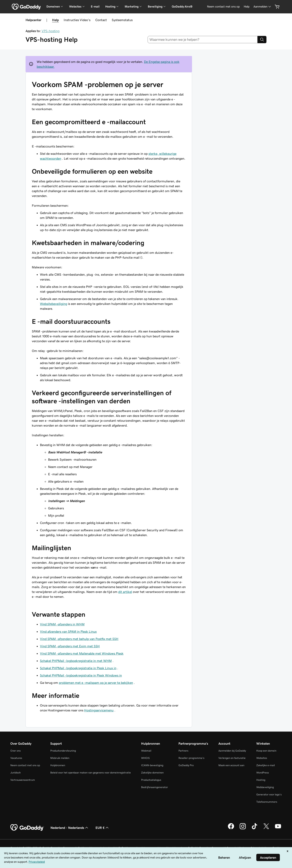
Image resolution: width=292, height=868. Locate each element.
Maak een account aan (231, 765)
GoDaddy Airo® (182, 6)
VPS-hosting (51, 31)
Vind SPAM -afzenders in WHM (62, 624)
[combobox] (203, 40)
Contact (101, 20)
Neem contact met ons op (25, 765)
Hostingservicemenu (99, 710)
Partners (183, 751)
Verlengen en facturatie (232, 758)
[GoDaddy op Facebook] (231, 829)
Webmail (146, 751)
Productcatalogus (151, 780)
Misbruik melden (60, 758)
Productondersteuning (63, 751)
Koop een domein (266, 751)
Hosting (261, 780)
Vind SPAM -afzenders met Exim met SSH (70, 646)
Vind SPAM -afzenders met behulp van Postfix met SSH (79, 639)
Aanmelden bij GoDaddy (232, 751)
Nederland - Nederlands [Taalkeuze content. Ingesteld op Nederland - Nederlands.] (70, 828)
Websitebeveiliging (54, 304)
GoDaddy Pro (186, 765)
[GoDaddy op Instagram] (243, 829)
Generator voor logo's (269, 794)
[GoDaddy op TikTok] (254, 829)
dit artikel (125, 592)
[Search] (262, 40)
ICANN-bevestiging (152, 765)
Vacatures (16, 758)
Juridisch (16, 773)
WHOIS (145, 758)
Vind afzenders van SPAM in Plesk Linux (68, 631)
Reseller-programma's (191, 758)
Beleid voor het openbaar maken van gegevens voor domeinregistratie (91, 773)
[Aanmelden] (263, 7)
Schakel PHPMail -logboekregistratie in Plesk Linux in (78, 668)
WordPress (263, 773)
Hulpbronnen (58, 765)
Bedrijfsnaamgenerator (155, 787)
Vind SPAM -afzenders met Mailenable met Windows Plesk (82, 653)
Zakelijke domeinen (152, 773)
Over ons (16, 751)
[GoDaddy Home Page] (27, 828)
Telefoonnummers (267, 802)
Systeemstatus (122, 20)
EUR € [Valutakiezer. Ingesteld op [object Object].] (103, 828)
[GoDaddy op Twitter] (266, 829)
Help (55, 20)
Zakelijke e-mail (266, 765)
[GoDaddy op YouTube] (278, 829)
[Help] (247, 7)
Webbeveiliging (265, 787)
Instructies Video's (77, 20)
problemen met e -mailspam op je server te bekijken (96, 683)
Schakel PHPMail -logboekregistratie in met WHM (76, 661)
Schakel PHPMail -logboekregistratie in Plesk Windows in (81, 675)
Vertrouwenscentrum (23, 780)
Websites (262, 758)
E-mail (95, 6)
